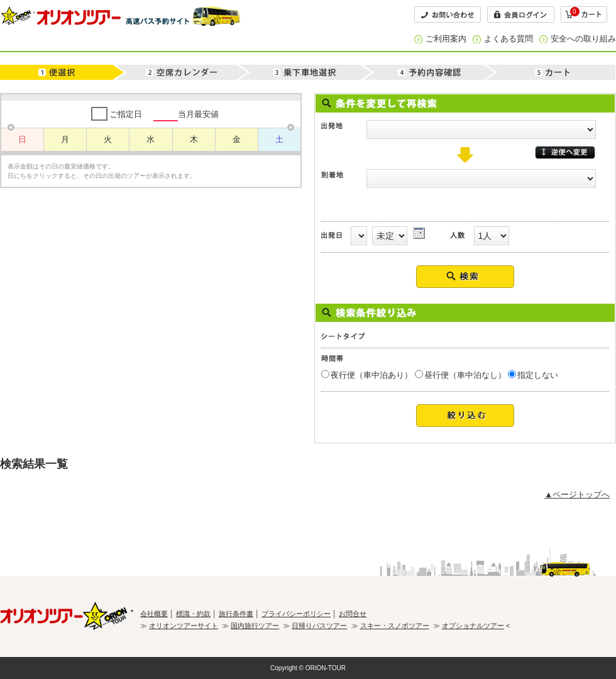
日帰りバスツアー (319, 626)
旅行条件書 (236, 614)
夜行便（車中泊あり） (371, 375)
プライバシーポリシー (296, 614)
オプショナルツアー (473, 626)
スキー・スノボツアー (395, 626)
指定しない (538, 375)
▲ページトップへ (577, 494)
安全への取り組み (583, 39)
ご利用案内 (446, 39)
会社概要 (154, 614)
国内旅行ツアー (255, 626)
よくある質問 (509, 39)
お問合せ (353, 614)
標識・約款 (193, 614)
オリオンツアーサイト (184, 626)
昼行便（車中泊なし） (465, 375)
